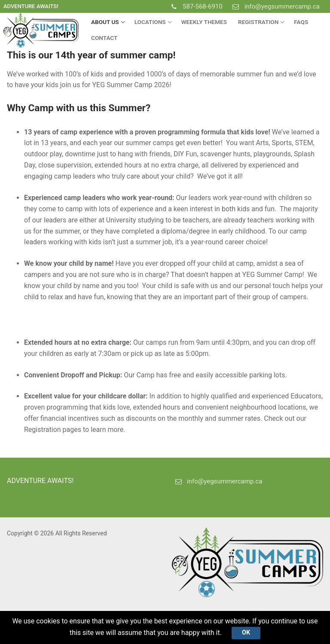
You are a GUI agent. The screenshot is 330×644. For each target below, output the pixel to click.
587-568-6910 (195, 6)
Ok (246, 633)
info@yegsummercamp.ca (275, 6)
